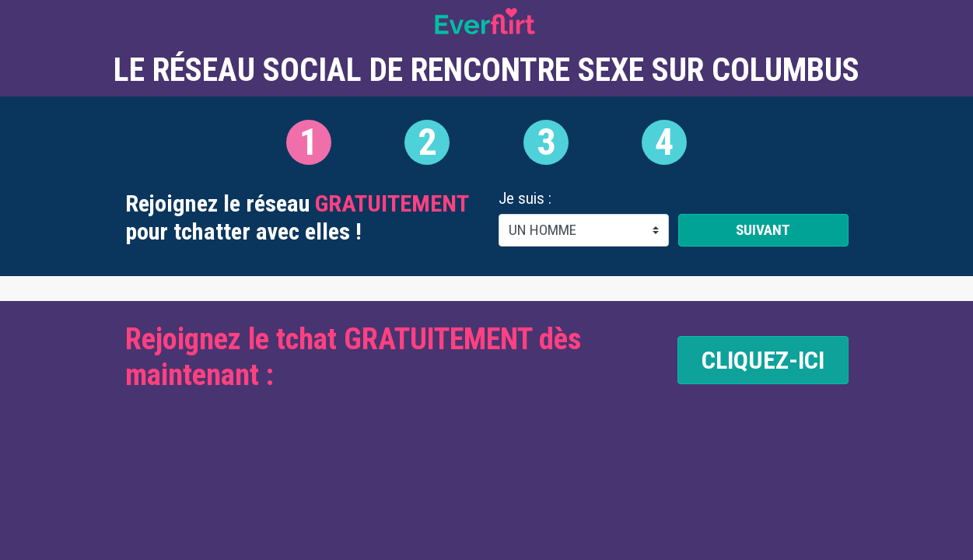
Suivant (763, 230)
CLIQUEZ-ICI (763, 360)
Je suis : (525, 199)
